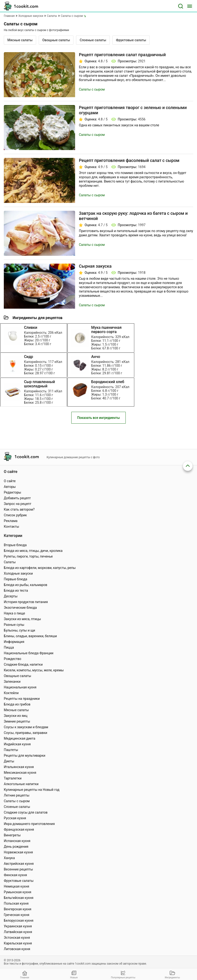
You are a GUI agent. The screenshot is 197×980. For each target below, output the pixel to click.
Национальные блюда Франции (29, 653)
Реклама (11, 521)
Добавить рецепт (17, 498)
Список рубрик (15, 515)
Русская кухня (15, 818)
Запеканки (12, 682)
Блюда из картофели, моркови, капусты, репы (40, 568)
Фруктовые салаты (131, 40)
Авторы (10, 487)
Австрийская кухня (19, 864)
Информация (14, 642)
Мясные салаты (20, 40)
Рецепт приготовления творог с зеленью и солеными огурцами (133, 110)
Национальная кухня (20, 687)
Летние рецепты (17, 795)
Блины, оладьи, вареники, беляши (30, 636)
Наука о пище (14, 613)
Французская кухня (19, 829)
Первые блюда (15, 579)
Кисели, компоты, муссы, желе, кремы (34, 670)
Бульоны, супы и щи (19, 630)
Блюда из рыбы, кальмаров (26, 585)
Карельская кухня (18, 943)
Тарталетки (13, 778)
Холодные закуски (18, 573)
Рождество (12, 659)
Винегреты (12, 835)
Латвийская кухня (18, 932)
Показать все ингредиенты (99, 425)
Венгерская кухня (18, 909)
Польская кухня (16, 903)
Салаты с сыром (92, 89)
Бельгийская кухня (19, 898)
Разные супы (14, 625)
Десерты (11, 596)
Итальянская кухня (19, 767)
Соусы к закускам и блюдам (26, 727)
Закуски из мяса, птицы (22, 619)
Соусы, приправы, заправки (26, 733)
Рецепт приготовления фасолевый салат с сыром (129, 160)
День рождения (16, 847)
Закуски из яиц (16, 716)
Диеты (9, 761)
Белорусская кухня (19, 920)
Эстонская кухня (17, 938)
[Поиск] (181, 6)
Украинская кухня (18, 926)
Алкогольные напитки (21, 784)
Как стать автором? (19, 509)
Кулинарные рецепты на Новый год (32, 790)
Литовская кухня (17, 949)
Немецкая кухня (17, 886)
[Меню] (190, 6)
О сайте (10, 481)
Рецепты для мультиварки (25, 756)
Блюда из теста (16, 591)
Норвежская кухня (18, 852)
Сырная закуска (95, 266)
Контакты (11, 527)
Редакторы (12, 492)
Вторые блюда (15, 545)
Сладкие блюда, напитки (23, 664)
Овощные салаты (56, 40)
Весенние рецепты (18, 869)
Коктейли (11, 693)
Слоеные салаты (93, 40)
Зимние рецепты (17, 721)
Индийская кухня (17, 744)
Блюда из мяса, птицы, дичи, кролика (33, 551)
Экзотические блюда (20, 608)
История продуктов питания (26, 602)
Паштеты (11, 750)
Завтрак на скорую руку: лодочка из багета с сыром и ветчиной (133, 216)
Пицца (9, 647)
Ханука (9, 858)
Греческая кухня (17, 915)
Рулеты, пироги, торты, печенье (28, 556)
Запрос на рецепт (18, 504)
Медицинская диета (19, 738)
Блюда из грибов (17, 704)
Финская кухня (15, 875)
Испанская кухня (17, 841)
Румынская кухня (17, 892)
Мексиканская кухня (20, 773)
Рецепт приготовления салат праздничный (122, 55)
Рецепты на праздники (22, 699)
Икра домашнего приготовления (29, 824)
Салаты (10, 562)
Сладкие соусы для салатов (26, 812)
